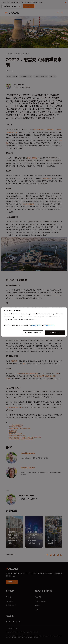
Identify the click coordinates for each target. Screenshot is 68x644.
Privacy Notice (36, 325)
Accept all (53, 333)
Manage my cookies (31, 333)
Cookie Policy (50, 325)
